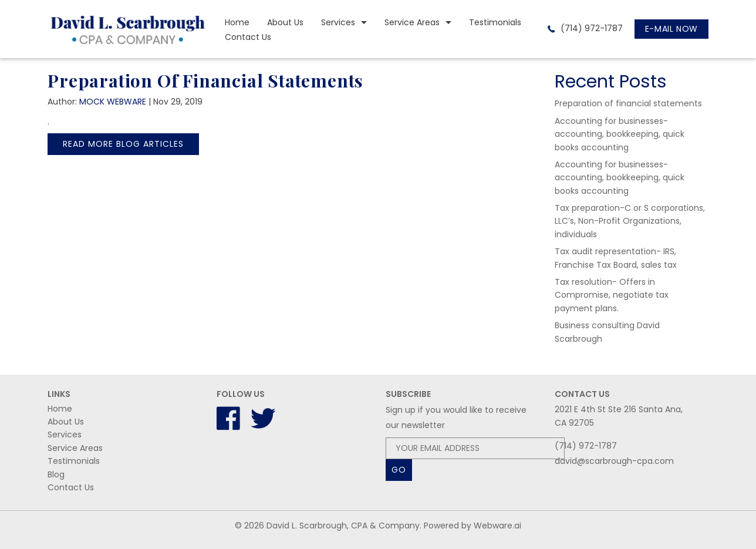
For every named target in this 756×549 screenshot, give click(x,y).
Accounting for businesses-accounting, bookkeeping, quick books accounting (620, 134)
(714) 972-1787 (590, 28)
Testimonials (495, 22)
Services (338, 22)
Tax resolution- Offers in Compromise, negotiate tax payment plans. (612, 295)
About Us (285, 22)
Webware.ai (497, 526)
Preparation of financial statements (628, 103)
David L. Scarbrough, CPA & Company (343, 526)
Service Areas (412, 22)
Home (237, 22)
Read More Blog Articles (123, 144)
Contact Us (248, 37)
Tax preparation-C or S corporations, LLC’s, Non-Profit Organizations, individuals (630, 221)
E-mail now (671, 29)
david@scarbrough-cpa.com (614, 461)
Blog (56, 474)
